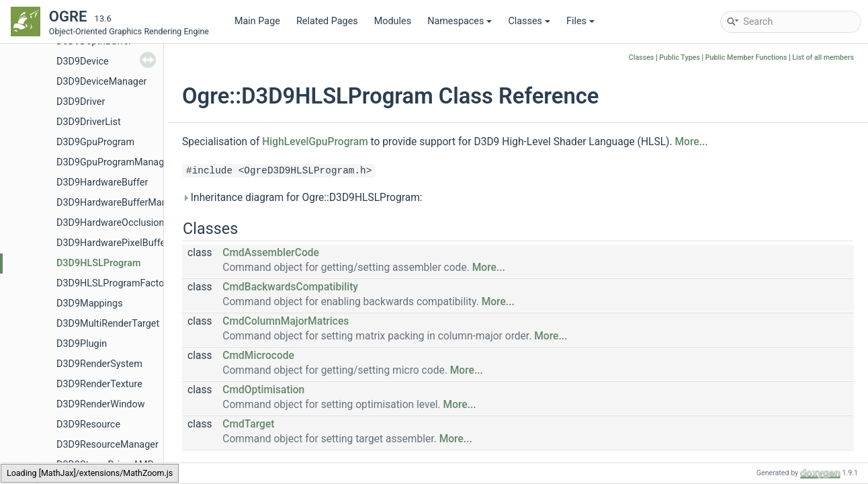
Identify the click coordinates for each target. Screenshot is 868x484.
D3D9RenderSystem (99, 364)
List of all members (823, 57)
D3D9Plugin (82, 344)
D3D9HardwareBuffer (102, 183)
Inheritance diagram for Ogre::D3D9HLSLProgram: (302, 198)
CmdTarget (248, 424)
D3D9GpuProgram (95, 142)
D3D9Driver (81, 102)
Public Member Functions (746, 57)
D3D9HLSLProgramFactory (114, 283)
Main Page (257, 21)
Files (580, 21)
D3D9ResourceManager (107, 445)
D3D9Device (83, 62)
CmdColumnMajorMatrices (286, 321)
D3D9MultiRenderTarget (108, 324)
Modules (393, 21)
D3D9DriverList (89, 122)
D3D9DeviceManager (101, 82)
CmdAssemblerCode (271, 253)
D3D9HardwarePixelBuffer (113, 243)
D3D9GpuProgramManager (115, 162)
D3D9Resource (88, 425)
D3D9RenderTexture (99, 384)
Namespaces (460, 21)
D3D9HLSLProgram (98, 263)
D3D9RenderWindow (100, 404)
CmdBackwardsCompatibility (290, 287)
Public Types (680, 57)
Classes (529, 21)
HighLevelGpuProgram (315, 142)
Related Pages (327, 21)
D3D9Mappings (90, 304)
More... (691, 142)
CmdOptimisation (263, 390)
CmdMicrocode (258, 356)
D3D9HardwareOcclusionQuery (123, 223)
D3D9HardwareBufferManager (121, 203)
